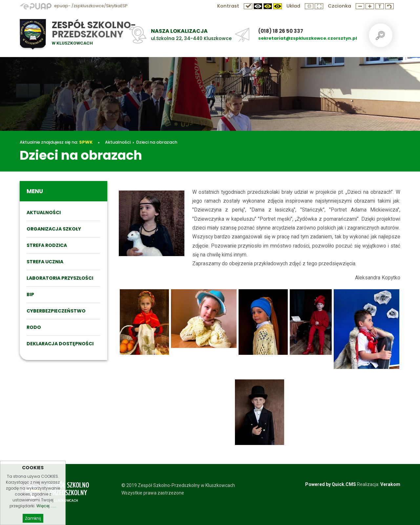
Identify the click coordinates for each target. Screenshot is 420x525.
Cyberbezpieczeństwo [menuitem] (56, 311)
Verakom (390, 484)
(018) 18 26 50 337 (281, 31)
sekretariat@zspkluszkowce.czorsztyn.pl (308, 38)
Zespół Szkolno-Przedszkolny (94, 30)
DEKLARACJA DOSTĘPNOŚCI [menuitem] (60, 344)
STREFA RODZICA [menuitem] (47, 245)
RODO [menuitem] (34, 327)
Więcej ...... (46, 511)
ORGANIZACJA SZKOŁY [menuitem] (54, 229)
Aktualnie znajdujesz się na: (56, 142)
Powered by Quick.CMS (331, 484)
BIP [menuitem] (30, 294)
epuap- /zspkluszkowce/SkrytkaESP (73, 6)
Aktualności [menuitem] (44, 212)
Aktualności (118, 142)
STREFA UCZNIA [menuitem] (45, 262)
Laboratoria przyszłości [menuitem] (60, 278)
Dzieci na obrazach (157, 142)
